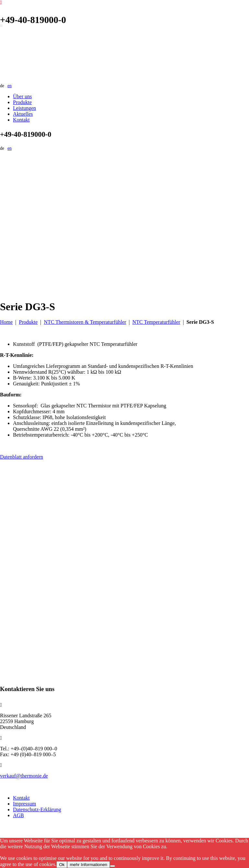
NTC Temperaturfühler (156, 322)
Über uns (22, 96)
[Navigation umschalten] (1, 26)
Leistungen (24, 108)
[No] (113, 866)
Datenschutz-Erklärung (37, 809)
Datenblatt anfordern (22, 457)
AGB (18, 815)
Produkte (22, 102)
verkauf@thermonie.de (24, 776)
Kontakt (21, 120)
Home (6, 322)
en (10, 86)
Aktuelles (23, 114)
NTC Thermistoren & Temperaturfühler (85, 322)
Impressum (24, 804)
